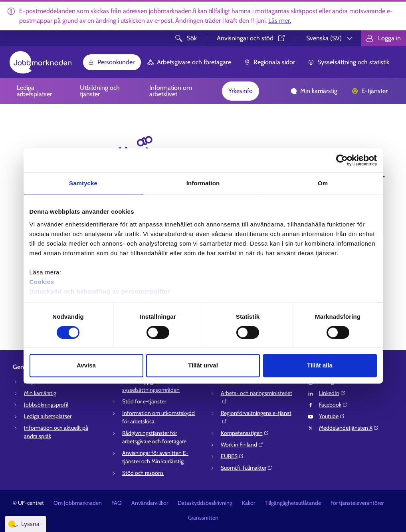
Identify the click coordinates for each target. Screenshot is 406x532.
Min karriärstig (314, 91)
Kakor (249, 503)
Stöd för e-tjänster (144, 401)
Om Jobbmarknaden (78, 503)
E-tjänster (370, 91)
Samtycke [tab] (83, 183)
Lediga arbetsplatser (34, 91)
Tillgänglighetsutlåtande (293, 503)
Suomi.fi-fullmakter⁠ (247, 468)
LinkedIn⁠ (332, 393)
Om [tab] (323, 183)
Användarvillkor (150, 503)
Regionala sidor (269, 62)
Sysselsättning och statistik (349, 62)
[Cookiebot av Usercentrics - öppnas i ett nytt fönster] (342, 160)
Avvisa (86, 366)
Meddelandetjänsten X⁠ (349, 428)
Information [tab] (203, 183)
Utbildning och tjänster (100, 91)
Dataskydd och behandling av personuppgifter (100, 291)
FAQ (117, 503)
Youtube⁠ (332, 416)
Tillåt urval (203, 366)
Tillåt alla (320, 366)
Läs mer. (280, 21)
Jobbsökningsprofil (46, 405)
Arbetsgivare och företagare (189, 62)
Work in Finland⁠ (242, 445)
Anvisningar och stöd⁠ (252, 38)
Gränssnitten (203, 518)
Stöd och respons (143, 473)
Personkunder (111, 62)
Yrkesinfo (241, 91)
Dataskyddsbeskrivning (205, 503)
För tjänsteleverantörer (357, 503)
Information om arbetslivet (171, 91)
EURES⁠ (232, 456)
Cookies (42, 282)
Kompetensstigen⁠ (245, 433)
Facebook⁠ (333, 405)
